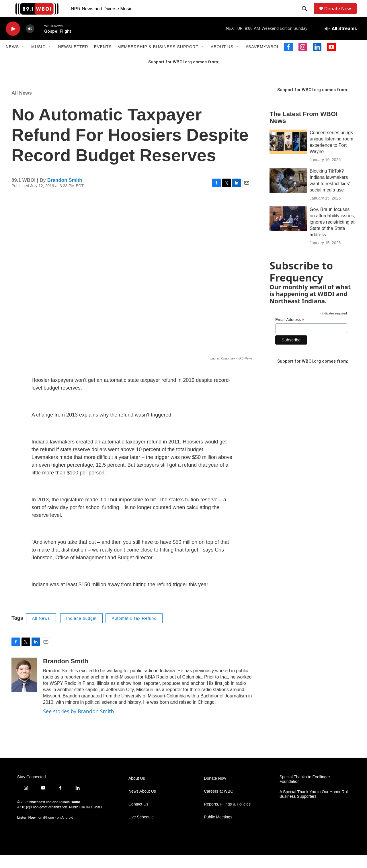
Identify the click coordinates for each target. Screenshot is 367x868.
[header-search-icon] (306, 15)
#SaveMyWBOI (262, 60)
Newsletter (73, 60)
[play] (13, 42)
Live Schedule (141, 830)
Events (103, 60)
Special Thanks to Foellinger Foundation (305, 792)
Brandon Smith (65, 193)
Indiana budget (82, 631)
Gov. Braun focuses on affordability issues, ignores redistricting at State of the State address (332, 235)
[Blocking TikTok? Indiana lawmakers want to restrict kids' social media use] (288, 193)
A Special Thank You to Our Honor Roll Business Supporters (314, 807)
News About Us (142, 804)
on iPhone (46, 830)
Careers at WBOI (219, 804)
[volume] (30, 42)
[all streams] (341, 42)
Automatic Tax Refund (134, 631)
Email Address (290, 333)
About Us (222, 60)
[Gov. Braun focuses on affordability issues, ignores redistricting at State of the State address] (288, 232)
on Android (65, 830)
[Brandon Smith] (24, 688)
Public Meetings (218, 830)
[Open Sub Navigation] (23, 60)
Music (38, 60)
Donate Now (340, 15)
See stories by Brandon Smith (79, 724)
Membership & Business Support (158, 60)
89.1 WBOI (94, 820)
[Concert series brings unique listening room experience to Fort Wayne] (288, 155)
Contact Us (138, 817)
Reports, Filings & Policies (227, 817)
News (12, 60)
